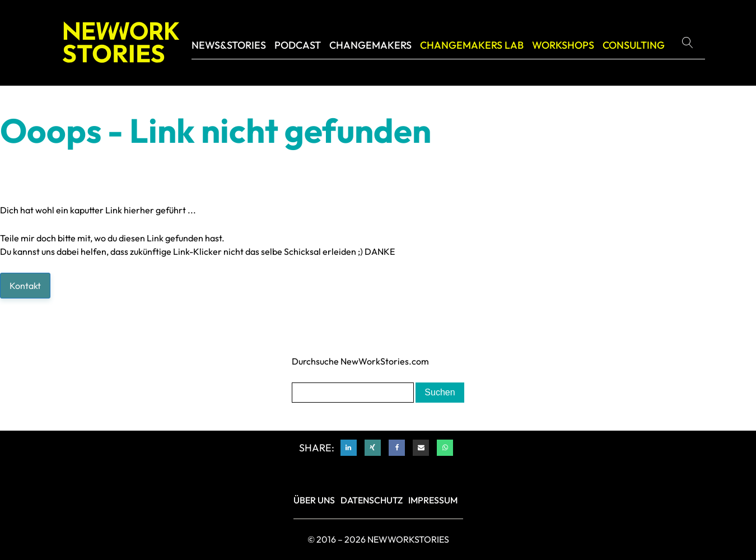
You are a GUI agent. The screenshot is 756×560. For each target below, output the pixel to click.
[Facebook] (397, 448)
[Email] (421, 448)
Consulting (634, 45)
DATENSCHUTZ (372, 500)
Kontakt (25, 286)
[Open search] (692, 43)
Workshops (563, 45)
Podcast (298, 45)
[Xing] (373, 448)
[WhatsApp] (445, 448)
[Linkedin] (349, 448)
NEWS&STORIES (229, 45)
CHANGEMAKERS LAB (472, 45)
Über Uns (314, 500)
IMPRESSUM (433, 500)
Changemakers (370, 45)
